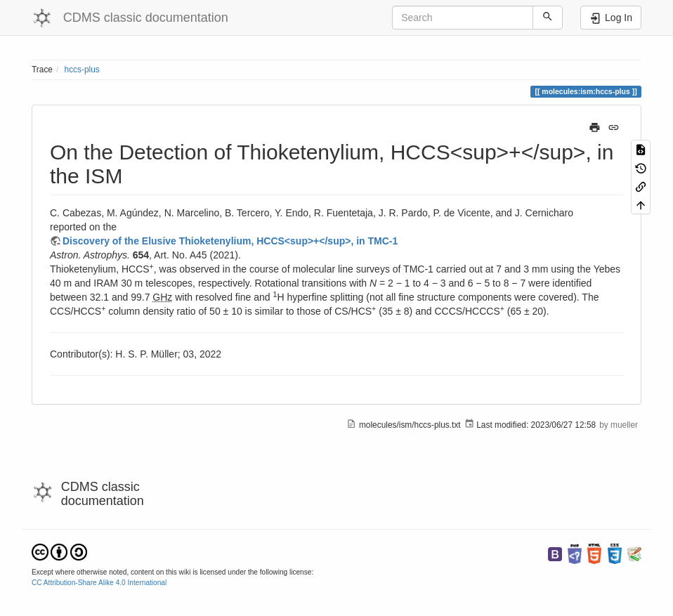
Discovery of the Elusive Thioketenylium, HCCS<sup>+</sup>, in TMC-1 (230, 241)
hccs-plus (82, 70)
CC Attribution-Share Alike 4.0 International (99, 583)
